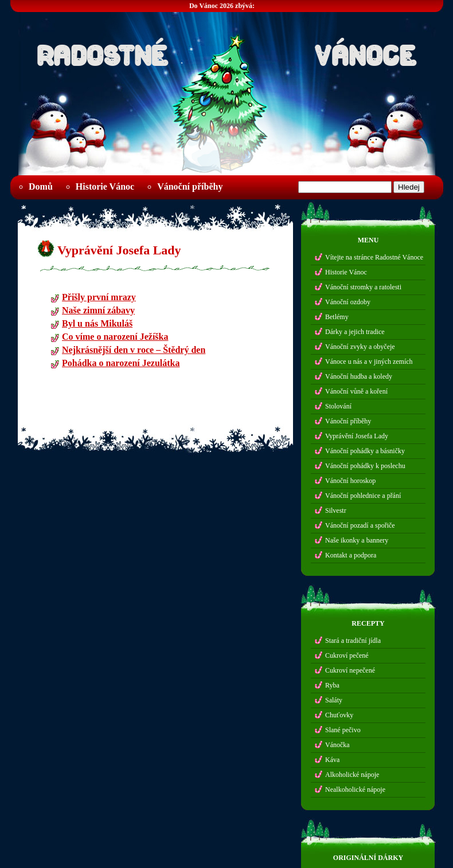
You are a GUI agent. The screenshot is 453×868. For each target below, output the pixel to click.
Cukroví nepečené (350, 670)
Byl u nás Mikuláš (97, 325)
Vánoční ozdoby (348, 302)
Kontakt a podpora (351, 555)
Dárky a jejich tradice (355, 332)
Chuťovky (339, 715)
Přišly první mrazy (99, 299)
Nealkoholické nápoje (355, 790)
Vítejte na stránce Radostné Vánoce (374, 257)
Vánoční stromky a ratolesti (363, 287)
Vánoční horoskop (350, 481)
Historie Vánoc (105, 186)
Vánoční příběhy (190, 186)
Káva (332, 760)
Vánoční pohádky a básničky (365, 451)
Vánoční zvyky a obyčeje (360, 347)
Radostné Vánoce (226, 52)
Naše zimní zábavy (98, 312)
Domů (41, 186)
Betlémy (337, 317)
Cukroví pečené (347, 655)
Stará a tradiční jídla (353, 641)
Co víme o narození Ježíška (115, 338)
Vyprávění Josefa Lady (119, 250)
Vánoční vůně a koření (356, 391)
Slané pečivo (343, 730)
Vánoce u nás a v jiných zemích (369, 362)
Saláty (334, 700)
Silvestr (336, 510)
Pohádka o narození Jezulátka (121, 365)
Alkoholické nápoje (352, 775)
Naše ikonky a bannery (357, 540)
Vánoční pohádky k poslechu (365, 466)
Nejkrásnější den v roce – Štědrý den (134, 351)
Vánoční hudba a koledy (359, 376)
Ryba (332, 685)
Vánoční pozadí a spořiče (360, 525)
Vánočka (337, 745)
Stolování (338, 406)
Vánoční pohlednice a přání (363, 496)
